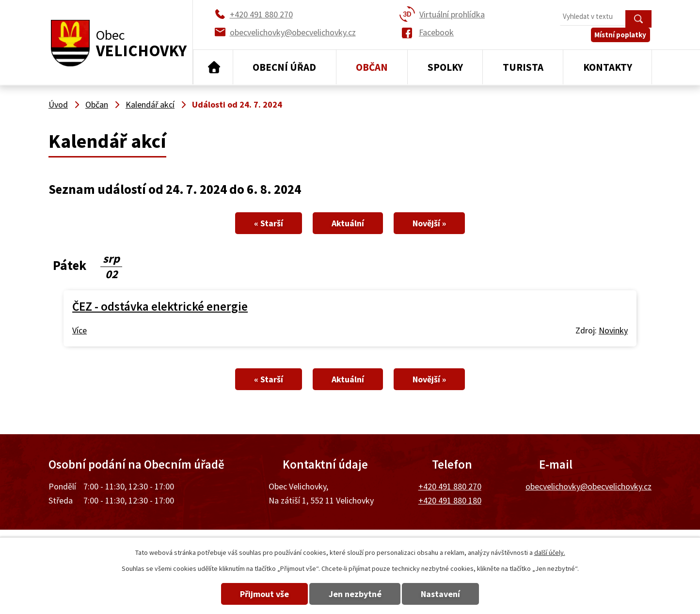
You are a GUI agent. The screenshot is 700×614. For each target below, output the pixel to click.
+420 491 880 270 (450, 486)
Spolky (445, 67)
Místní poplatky (622, 39)
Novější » (435, 223)
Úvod (213, 67)
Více (80, 330)
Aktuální (348, 223)
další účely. (550, 552)
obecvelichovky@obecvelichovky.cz (589, 486)
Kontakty (608, 67)
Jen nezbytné (355, 594)
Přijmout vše (259, 594)
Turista (523, 67)
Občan (372, 67)
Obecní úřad (284, 67)
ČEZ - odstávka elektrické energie (160, 306)
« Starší (263, 223)
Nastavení (446, 594)
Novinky (613, 330)
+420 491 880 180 (450, 500)
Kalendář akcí (150, 104)
